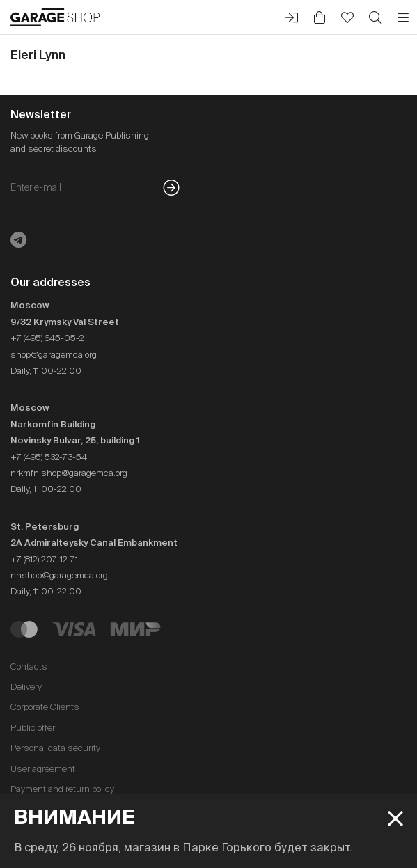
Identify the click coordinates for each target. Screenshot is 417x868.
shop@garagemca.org (54, 355)
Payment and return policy (62, 789)
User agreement (43, 769)
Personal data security (55, 748)
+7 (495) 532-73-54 (49, 457)
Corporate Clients (45, 707)
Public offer (33, 728)
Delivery (26, 687)
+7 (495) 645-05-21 (49, 338)
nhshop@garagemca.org (59, 575)
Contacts (29, 666)
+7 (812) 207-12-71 (44, 559)
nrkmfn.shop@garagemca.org (69, 473)
